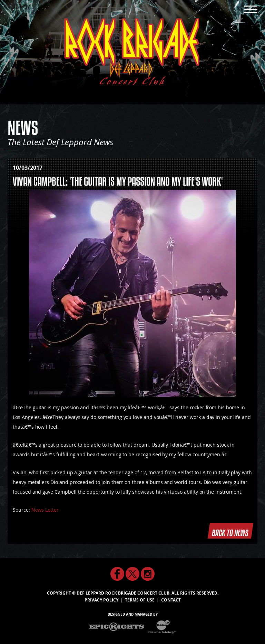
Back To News (230, 530)
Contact (171, 600)
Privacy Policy (101, 600)
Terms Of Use (140, 600)
